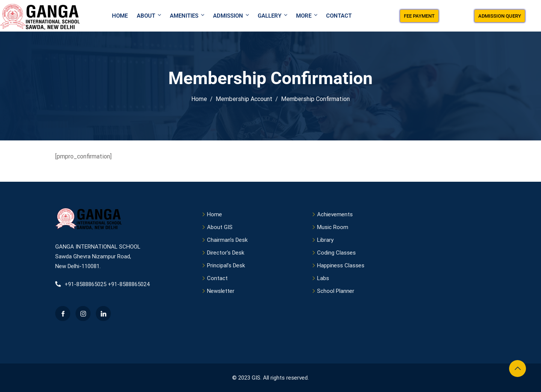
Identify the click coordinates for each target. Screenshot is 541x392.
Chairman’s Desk (227, 240)
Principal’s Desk (226, 265)
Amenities (188, 16)
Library (325, 240)
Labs (323, 278)
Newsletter (221, 291)
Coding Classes (336, 253)
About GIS (220, 227)
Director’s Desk (226, 253)
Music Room (333, 227)
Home (120, 16)
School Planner (336, 291)
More (307, 16)
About (150, 16)
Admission (232, 16)
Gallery (273, 16)
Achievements (335, 214)
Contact (339, 16)
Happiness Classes (341, 265)
